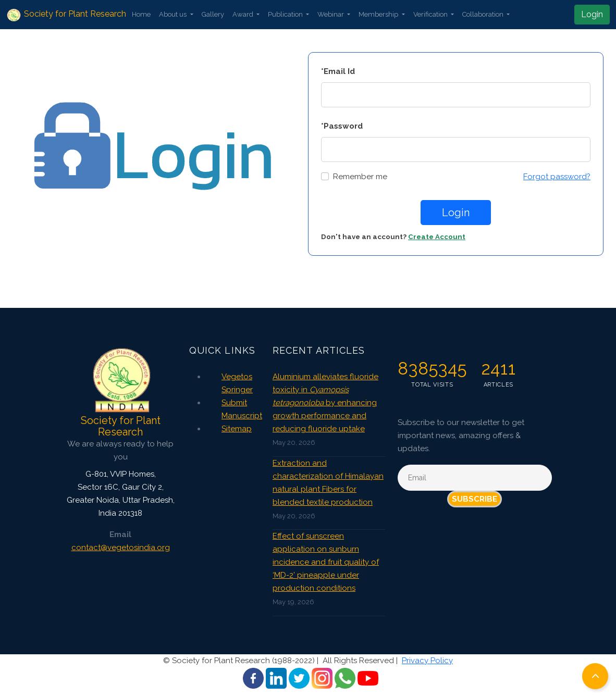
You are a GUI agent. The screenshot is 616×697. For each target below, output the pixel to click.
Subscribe (475, 499)
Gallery (213, 14)
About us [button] (174, 14)
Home (141, 14)
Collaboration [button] (484, 14)
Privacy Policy (427, 661)
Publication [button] (286, 14)
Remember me (360, 177)
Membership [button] (379, 14)
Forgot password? (557, 177)
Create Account (437, 237)
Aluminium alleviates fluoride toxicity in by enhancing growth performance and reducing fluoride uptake (325, 403)
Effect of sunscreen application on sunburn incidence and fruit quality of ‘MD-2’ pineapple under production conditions (326, 562)
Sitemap (237, 429)
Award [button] (244, 14)
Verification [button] (431, 14)
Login (592, 14)
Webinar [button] (331, 14)
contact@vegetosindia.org (121, 547)
